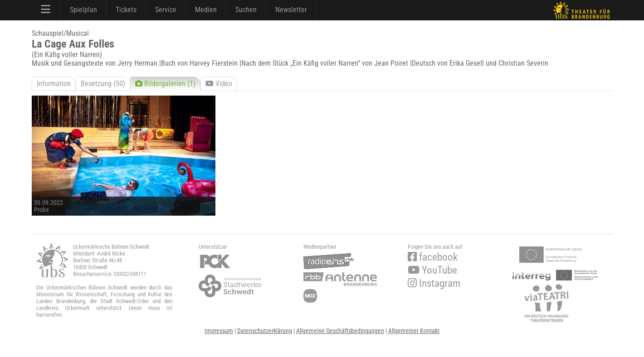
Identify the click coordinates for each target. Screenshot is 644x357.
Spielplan (83, 10)
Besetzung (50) (103, 84)
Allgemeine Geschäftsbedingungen (340, 331)
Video (219, 84)
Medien (206, 10)
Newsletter (291, 10)
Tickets (126, 10)
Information (54, 84)
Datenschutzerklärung (265, 331)
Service (166, 10)
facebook (433, 257)
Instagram (434, 283)
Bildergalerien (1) (165, 84)
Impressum (219, 331)
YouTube (432, 270)
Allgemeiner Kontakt (414, 331)
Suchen (246, 10)
